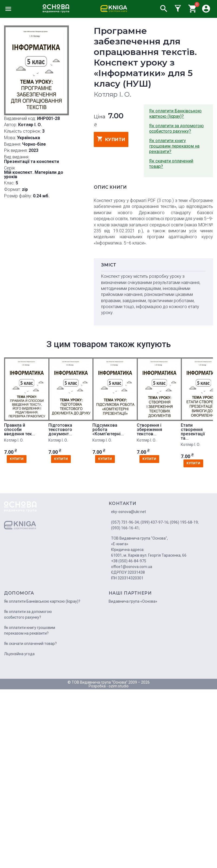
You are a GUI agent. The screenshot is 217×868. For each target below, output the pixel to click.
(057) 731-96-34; (125, 522)
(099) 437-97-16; (155, 522)
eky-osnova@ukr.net (128, 512)
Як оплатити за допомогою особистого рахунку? (176, 128)
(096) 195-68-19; (184, 522)
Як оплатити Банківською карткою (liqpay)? (175, 114)
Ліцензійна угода (19, 654)
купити (111, 139)
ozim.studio (119, 686)
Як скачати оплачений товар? (171, 164)
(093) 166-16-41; (125, 528)
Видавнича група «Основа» (133, 601)
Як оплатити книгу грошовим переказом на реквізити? (174, 146)
